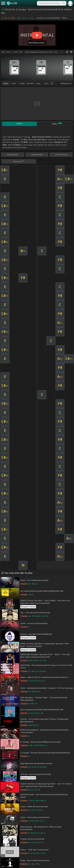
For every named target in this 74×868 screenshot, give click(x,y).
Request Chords (28, 607)
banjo (38, 83)
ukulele (22, 83)
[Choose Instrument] (52, 83)
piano (14, 83)
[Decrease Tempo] (3, 52)
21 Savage (21, 9)
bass (46, 83)
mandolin (30, 83)
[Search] (64, 3)
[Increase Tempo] (21, 52)
